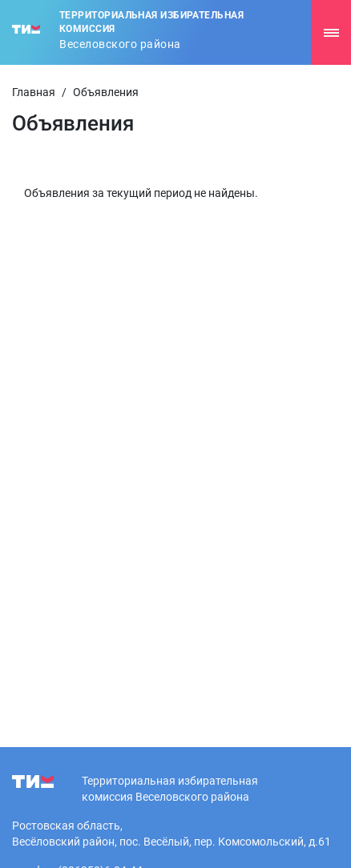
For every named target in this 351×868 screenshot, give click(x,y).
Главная (34, 92)
